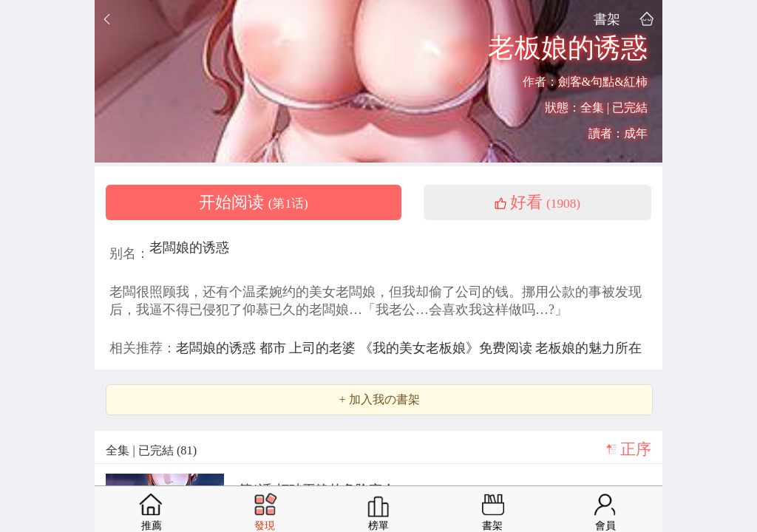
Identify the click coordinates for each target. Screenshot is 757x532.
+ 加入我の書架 (379, 400)
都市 (275, 348)
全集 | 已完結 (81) (151, 450)
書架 (607, 19)
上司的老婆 (324, 348)
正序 (636, 449)
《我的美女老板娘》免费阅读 (448, 348)
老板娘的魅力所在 (588, 348)
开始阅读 (254, 202)
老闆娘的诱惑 (189, 248)
